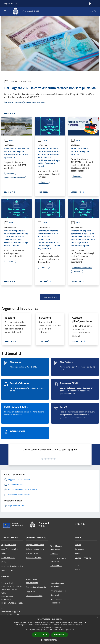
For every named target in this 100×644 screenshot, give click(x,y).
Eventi (78, 569)
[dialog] (50, 630)
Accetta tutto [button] (41, 635)
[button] (50, 640)
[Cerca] (95, 11)
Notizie (78, 545)
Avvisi (11, 81)
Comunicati (80, 549)
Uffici (4, 553)
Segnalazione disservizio (36, 587)
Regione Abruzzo (10, 3)
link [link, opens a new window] (73, 630)
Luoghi (78, 565)
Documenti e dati (8, 570)
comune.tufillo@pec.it (11, 612)
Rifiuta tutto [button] (60, 634)
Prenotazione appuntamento (32, 581)
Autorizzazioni (56, 566)
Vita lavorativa (32, 553)
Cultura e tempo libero (35, 549)
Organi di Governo (9, 545)
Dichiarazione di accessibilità (57, 601)
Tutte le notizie (50, 297)
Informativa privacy (58, 591)
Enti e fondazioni (8, 558)
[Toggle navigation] (5, 11)
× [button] (97, 618)
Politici (4, 562)
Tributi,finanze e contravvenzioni (57, 548)
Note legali (55, 595)
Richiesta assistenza (34, 596)
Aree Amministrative (10, 549)
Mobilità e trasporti (34, 558)
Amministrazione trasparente (57, 585)
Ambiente (54, 554)
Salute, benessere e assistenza (58, 560)
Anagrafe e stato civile (35, 545)
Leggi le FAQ (31, 591)
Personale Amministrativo (12, 566)
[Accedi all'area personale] (90, 4)
